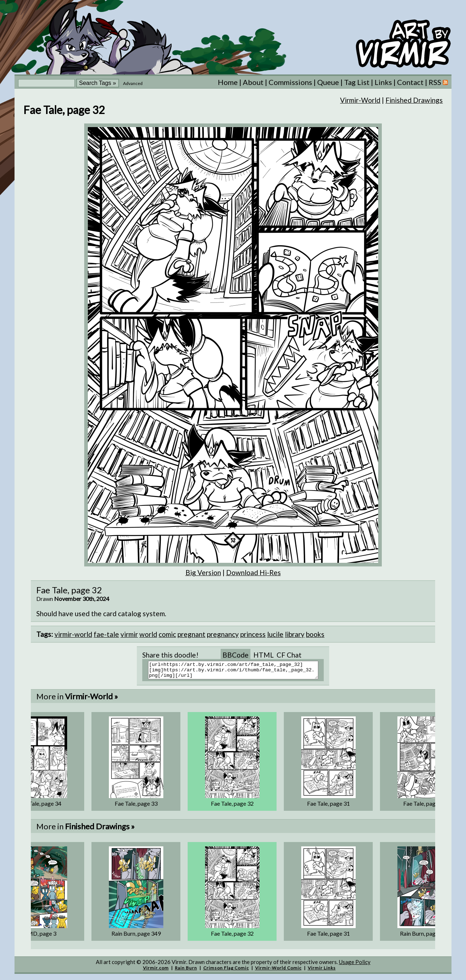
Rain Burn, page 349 (136, 937)
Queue (328, 82)
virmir (129, 634)
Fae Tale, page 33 (136, 807)
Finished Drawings (414, 100)
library (295, 634)
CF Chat (289, 655)
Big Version (203, 572)
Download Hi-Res (254, 572)
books (315, 634)
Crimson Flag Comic (226, 971)
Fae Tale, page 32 (232, 807)
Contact (410, 82)
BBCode (236, 655)
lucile (275, 634)
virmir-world (73, 634)
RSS (438, 82)
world (148, 634)
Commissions (290, 82)
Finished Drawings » (100, 829)
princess (253, 634)
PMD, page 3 (40, 937)
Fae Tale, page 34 (40, 807)
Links (383, 82)
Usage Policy (355, 965)
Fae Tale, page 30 (425, 807)
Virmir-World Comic (278, 971)
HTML (263, 655)
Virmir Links (322, 971)
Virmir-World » (91, 700)
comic (167, 634)
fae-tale (106, 634)
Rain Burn (186, 971)
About (253, 82)
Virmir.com (156, 971)
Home (228, 82)
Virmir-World (360, 100)
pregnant (191, 634)
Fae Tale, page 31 (328, 807)
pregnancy (223, 634)
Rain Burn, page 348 (425, 937)
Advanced (133, 83)
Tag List (357, 82)
